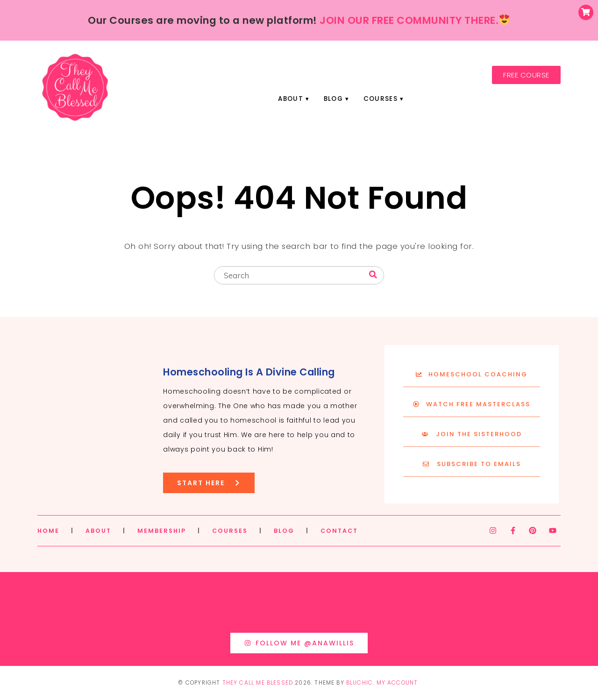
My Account (397, 683)
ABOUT (98, 531)
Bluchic (360, 683)
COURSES (230, 531)
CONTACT (339, 531)
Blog (333, 99)
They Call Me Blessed (258, 683)
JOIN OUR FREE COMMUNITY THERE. (414, 20)
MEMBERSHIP (162, 531)
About (291, 99)
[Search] (373, 275)
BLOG (284, 531)
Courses (381, 99)
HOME (48, 531)
